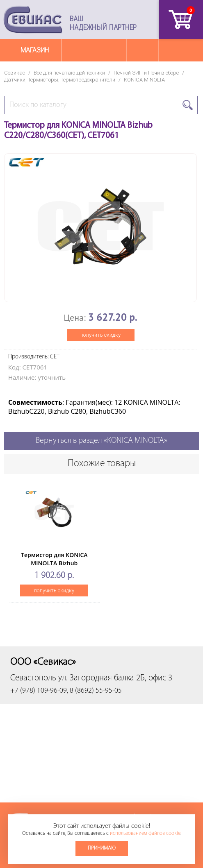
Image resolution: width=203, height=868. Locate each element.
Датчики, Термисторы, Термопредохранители (60, 80)
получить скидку (100, 335)
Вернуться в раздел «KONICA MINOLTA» (101, 441)
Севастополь (33, 678)
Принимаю (102, 848)
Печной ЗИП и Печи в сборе (146, 73)
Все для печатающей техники (69, 73)
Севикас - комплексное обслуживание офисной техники (33, 19)
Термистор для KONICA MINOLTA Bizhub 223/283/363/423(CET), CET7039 (54, 567)
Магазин (35, 50)
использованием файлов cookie (145, 833)
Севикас (15, 73)
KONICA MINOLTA (144, 80)
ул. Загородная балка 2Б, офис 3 (115, 678)
